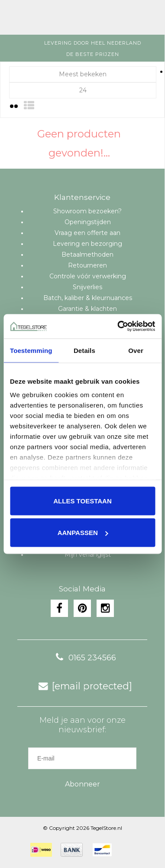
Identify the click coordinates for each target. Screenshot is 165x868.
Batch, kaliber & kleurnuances (88, 298)
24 (83, 90)
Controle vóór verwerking (88, 276)
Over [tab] (136, 350)
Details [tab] (84, 350)
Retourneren (87, 265)
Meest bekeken (83, 74)
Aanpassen (83, 533)
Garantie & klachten (87, 309)
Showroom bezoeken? (87, 211)
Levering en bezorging (87, 244)
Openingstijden (88, 222)
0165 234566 (84, 658)
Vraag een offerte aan (87, 233)
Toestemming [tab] (31, 350)
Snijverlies (87, 287)
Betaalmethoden (87, 255)
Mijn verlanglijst (88, 555)
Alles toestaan (82, 501)
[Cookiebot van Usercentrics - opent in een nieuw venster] (118, 326)
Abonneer (82, 784)
